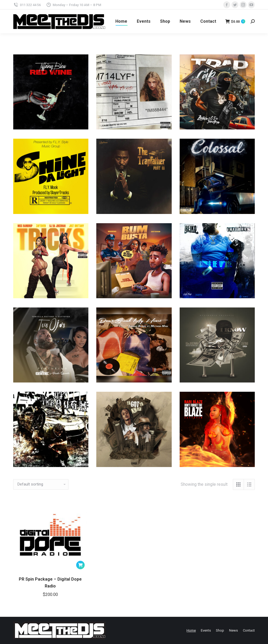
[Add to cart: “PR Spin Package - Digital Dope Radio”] (80, 565)
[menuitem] (121, 21)
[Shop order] (41, 484)
